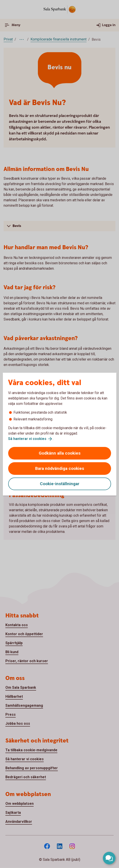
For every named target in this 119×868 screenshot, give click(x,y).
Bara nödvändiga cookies (60, 468)
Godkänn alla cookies (60, 453)
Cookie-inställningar (60, 484)
